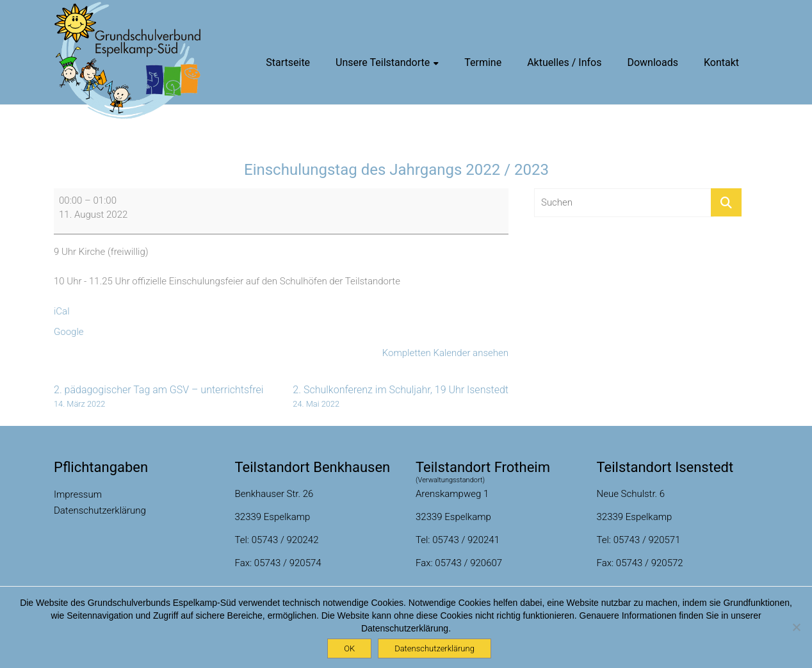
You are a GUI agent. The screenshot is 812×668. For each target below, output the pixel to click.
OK (349, 648)
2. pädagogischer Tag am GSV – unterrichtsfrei (158, 397)
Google (69, 332)
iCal (62, 311)
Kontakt (721, 62)
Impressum (78, 494)
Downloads (652, 62)
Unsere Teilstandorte (383, 62)
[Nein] (796, 627)
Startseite (288, 62)
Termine (483, 62)
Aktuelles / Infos (564, 62)
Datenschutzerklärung (100, 510)
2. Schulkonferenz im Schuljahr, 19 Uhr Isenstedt (401, 397)
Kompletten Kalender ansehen (445, 353)
